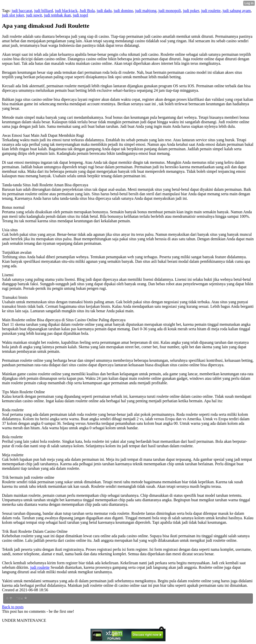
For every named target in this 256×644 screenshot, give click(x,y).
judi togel (80, 15)
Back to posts (13, 607)
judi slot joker (13, 15)
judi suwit (34, 15)
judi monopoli (169, 11)
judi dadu (104, 11)
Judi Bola (87, 11)
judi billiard (44, 11)
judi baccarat (22, 11)
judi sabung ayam (237, 11)
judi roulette (211, 11)
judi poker (191, 11)
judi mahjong (146, 11)
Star (22, 598)
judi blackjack (66, 11)
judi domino (123, 11)
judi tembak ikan (57, 15)
